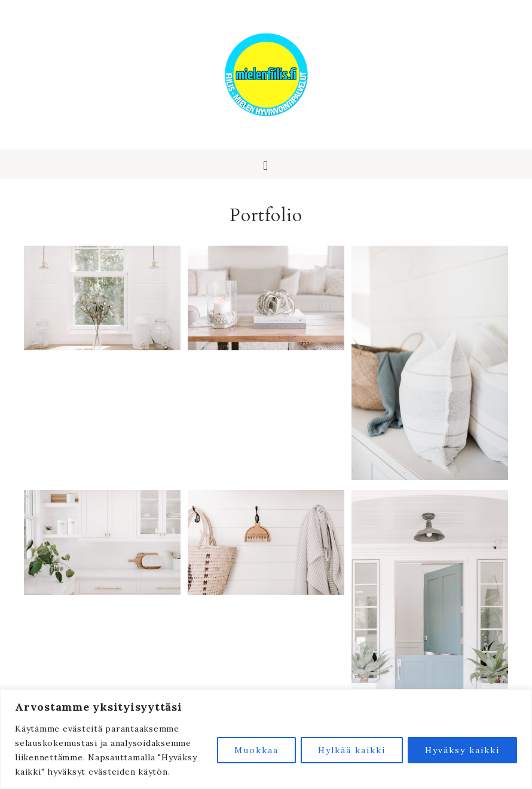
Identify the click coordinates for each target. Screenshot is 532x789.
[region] (266, 739)
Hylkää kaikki (352, 750)
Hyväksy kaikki (462, 750)
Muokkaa (256, 750)
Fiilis (266, 75)
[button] (266, 164)
